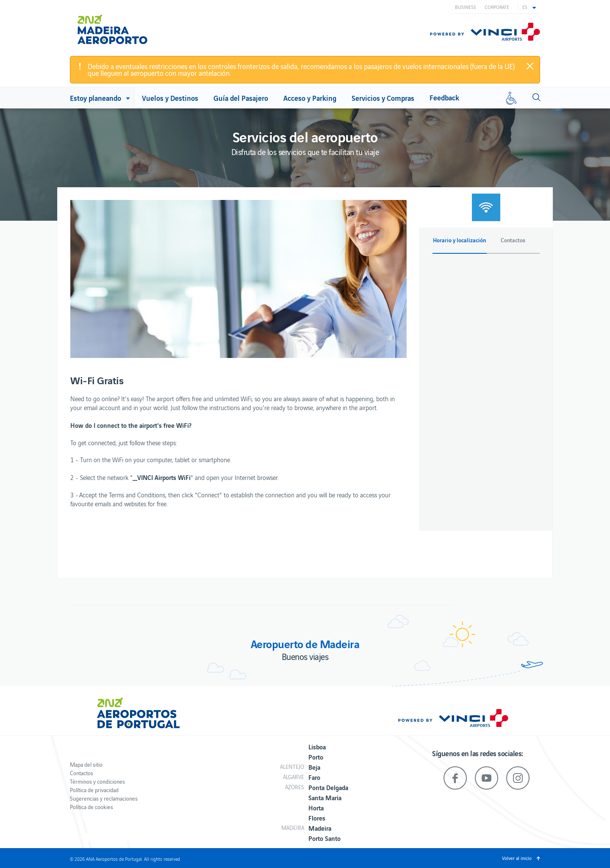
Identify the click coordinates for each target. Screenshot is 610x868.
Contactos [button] (513, 240)
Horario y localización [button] (459, 240)
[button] (529, 7)
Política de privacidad (94, 790)
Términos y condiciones (97, 781)
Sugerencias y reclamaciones (104, 798)
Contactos (82, 773)
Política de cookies (91, 807)
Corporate (497, 7)
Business (466, 7)
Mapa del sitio (86, 764)
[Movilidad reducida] (511, 98)
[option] (238, 279)
